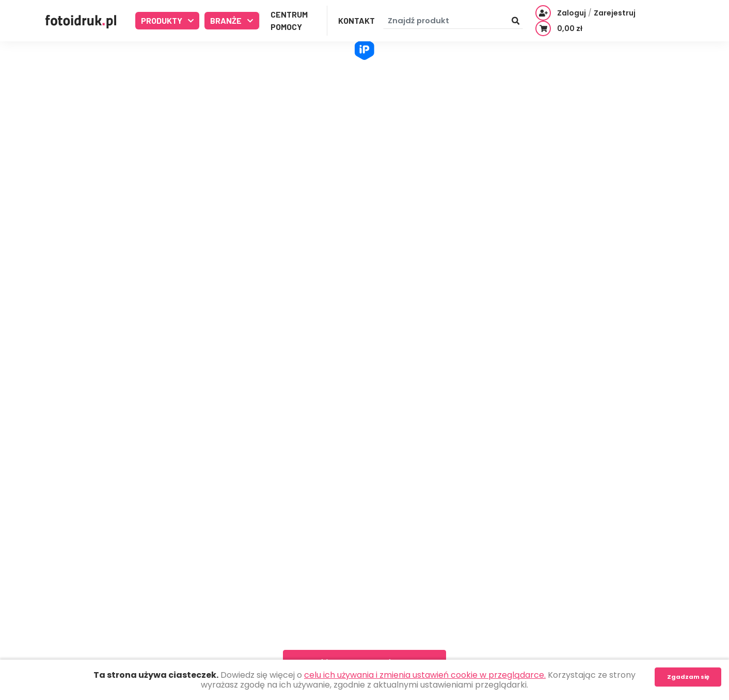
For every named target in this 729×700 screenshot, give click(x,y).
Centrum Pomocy (289, 20)
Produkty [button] (162, 20)
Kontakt (356, 20)
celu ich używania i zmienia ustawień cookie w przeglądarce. (425, 675)
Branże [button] (227, 20)
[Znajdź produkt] (453, 21)
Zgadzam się (688, 677)
